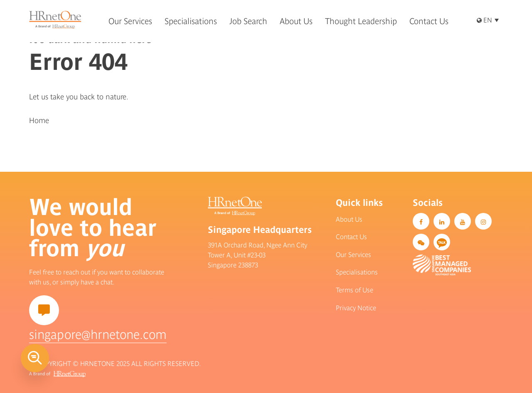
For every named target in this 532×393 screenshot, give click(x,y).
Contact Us (351, 237)
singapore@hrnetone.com (98, 334)
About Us (349, 219)
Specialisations (357, 272)
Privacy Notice (356, 308)
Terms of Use (355, 290)
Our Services (353, 255)
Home (39, 120)
